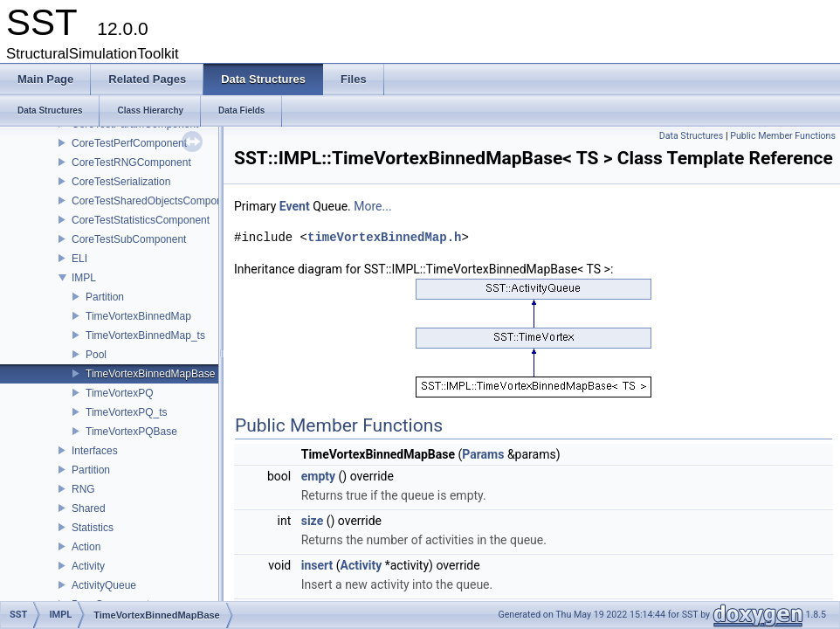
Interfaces (95, 451)
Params (483, 454)
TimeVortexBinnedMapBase (150, 374)
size (312, 521)
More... (372, 206)
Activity (88, 566)
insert (317, 565)
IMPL (84, 278)
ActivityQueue (104, 585)
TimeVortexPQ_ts (127, 412)
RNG (83, 489)
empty (318, 476)
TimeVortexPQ (120, 393)
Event (295, 206)
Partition (105, 297)
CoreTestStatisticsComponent (141, 220)
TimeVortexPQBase (131, 432)
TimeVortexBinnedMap (138, 316)
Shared (89, 508)
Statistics (93, 528)
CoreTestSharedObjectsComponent (154, 201)
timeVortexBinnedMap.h (384, 237)
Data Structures (692, 136)
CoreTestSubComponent (129, 239)
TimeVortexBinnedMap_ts (145, 335)
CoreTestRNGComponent (131, 162)
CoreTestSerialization (121, 182)
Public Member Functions (783, 136)
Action (86, 547)
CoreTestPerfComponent (129, 143)
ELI (79, 259)
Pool (96, 355)
